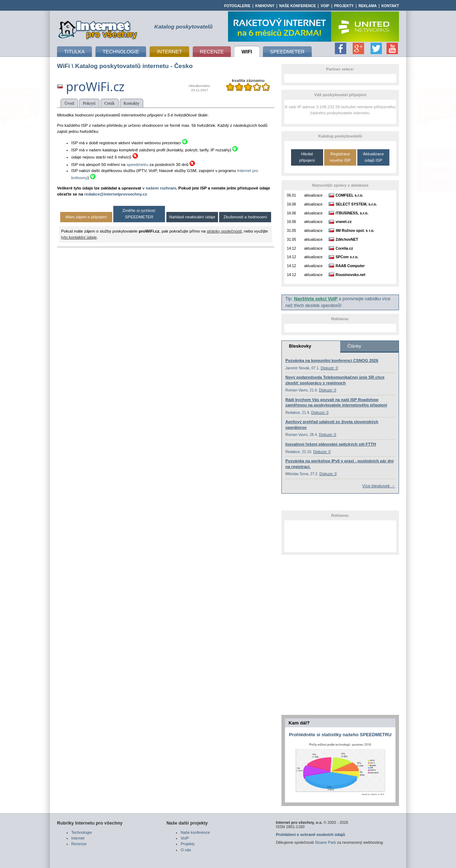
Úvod (69, 103)
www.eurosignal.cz (17, 138)
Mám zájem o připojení (86, 217)
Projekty (344, 6)
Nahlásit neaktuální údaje (192, 217)
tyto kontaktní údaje (79, 237)
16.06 (291, 204)
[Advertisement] (340, 536)
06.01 (291, 195)
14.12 (291, 248)
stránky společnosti (224, 231)
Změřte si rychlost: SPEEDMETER (139, 214)
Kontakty (132, 103)
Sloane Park (325, 842)
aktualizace (313, 195)
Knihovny (265, 6)
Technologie (82, 832)
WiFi (63, 66)
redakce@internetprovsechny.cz (116, 194)
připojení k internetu (98, 29)
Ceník (110, 103)
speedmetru (137, 165)
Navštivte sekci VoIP (316, 299)
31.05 (291, 231)
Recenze (79, 844)
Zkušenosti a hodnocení (245, 217)
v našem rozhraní (159, 188)
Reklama (367, 6)
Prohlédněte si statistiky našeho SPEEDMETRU (340, 735)
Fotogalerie (237, 6)
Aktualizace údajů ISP (374, 157)
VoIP (325, 6)
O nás (186, 850)
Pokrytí (89, 103)
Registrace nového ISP (340, 157)
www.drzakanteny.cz (439, 198)
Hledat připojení (307, 157)
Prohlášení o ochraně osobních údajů (310, 835)
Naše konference (298, 6)
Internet (78, 838)
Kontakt (390, 6)
